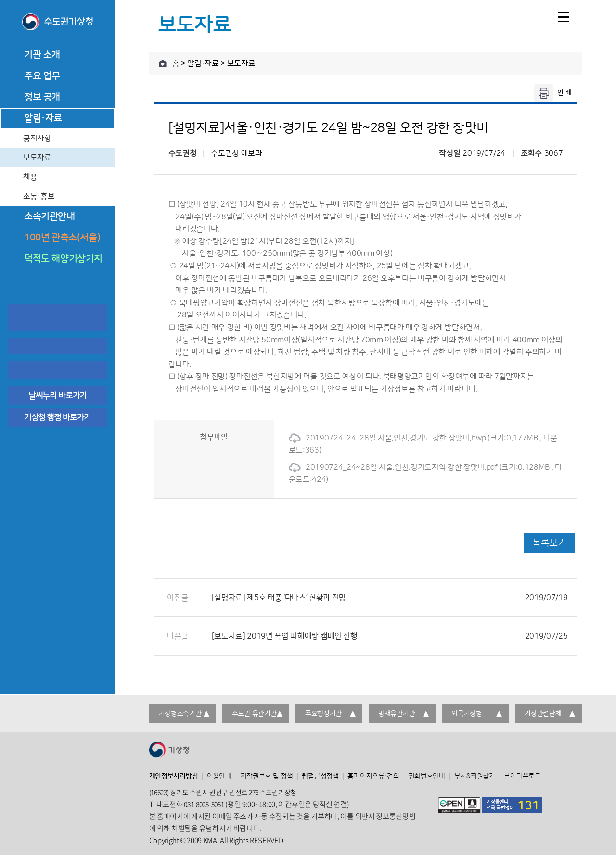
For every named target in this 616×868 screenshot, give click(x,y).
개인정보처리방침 (174, 776)
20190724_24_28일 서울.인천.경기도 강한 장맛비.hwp (387, 438)
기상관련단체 (543, 714)
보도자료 (37, 158)
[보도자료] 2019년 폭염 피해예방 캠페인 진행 (390, 636)
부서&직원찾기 (475, 776)
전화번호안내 (427, 776)
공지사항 (37, 138)
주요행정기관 (323, 714)
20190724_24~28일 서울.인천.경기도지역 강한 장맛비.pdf (393, 467)
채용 (30, 177)
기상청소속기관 (180, 714)
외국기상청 (467, 714)
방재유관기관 (397, 714)
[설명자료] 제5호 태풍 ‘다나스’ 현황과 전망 (390, 598)
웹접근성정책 (320, 776)
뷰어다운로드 (522, 776)
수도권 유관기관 (254, 714)
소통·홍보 (39, 196)
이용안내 (219, 776)
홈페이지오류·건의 (373, 776)
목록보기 (549, 543)
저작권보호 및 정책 (267, 776)
